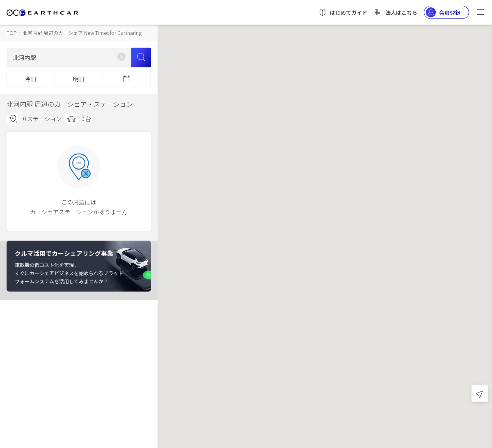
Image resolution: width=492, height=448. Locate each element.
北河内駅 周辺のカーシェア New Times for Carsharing (82, 33)
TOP (11, 33)
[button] (325, 217)
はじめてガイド (343, 12)
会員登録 (443, 12)
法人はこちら (396, 12)
